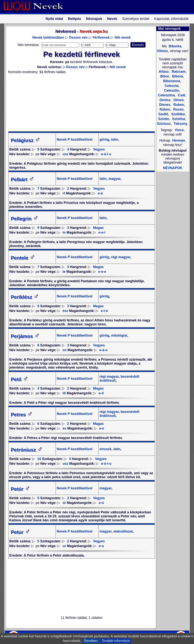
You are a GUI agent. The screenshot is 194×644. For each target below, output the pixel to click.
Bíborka (174, 46)
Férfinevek (101, 37)
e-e (102, 428)
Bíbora (177, 76)
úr (64, 503)
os (65, 350)
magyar (114, 179)
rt (64, 193)
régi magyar (120, 257)
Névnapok (94, 19)
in (64, 232)
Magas (98, 228)
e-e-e (102, 272)
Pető (20, 379)
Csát (181, 95)
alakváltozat (122, 531)
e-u (101, 546)
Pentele (23, 258)
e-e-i (102, 232)
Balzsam (178, 72)
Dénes (178, 100)
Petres (22, 415)
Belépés (75, 19)
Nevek (112, 19)
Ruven (178, 109)
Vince (179, 130)
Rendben (91, 641)
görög (104, 140)
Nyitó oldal (54, 19)
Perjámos (25, 336)
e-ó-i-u (106, 464)
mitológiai (119, 335)
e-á (100, 193)
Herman (179, 140)
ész (65, 311)
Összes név (78, 37)
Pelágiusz (26, 140)
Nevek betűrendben (48, 37)
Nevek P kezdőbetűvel (75, 140)
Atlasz (164, 72)
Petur (21, 532)
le (64, 272)
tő (64, 393)
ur (64, 546)
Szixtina (178, 119)
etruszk (105, 449)
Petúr (21, 489)
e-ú (101, 503)
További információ (116, 641)
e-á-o (103, 350)
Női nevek (123, 37)
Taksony (180, 124)
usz (65, 154)
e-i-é (104, 311)
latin (114, 140)
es (64, 428)
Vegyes (99, 149)
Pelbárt (23, 179)
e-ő (101, 393)
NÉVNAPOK (173, 168)
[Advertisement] (79, 103)
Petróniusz (27, 450)
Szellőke (178, 114)
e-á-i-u (106, 154)
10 (39, 459)
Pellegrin (25, 219)
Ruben (178, 105)
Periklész (25, 297)
